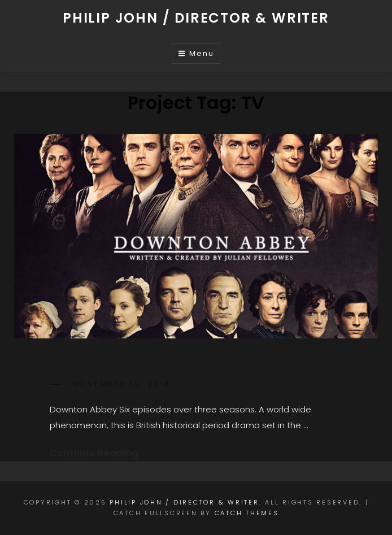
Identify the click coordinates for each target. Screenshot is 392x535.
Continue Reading (94, 453)
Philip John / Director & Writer (196, 18)
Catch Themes (247, 513)
